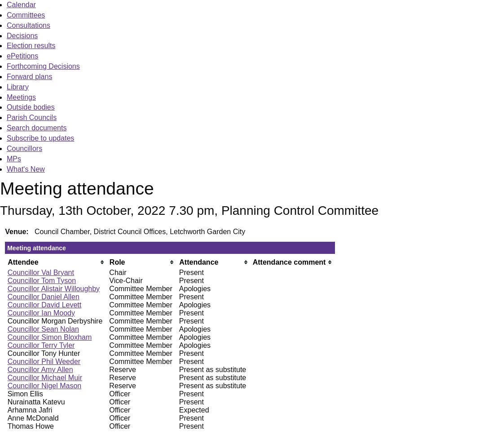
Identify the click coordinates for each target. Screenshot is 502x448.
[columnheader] (56, 262)
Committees (26, 15)
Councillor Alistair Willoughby (54, 289)
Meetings (21, 97)
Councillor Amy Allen (40, 370)
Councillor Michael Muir (45, 378)
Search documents (37, 128)
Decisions (22, 36)
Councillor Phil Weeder (44, 362)
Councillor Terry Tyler (41, 345)
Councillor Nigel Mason (45, 386)
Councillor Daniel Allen (44, 297)
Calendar (21, 5)
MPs (14, 159)
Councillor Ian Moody (41, 313)
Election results (31, 46)
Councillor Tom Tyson (42, 281)
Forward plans (29, 77)
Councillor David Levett (45, 305)
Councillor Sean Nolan (43, 329)
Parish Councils (32, 118)
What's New (26, 169)
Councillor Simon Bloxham (50, 337)
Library (18, 87)
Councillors (24, 149)
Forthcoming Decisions (43, 66)
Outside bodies (31, 107)
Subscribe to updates (40, 138)
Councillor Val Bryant (41, 273)
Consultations (29, 25)
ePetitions (22, 56)
